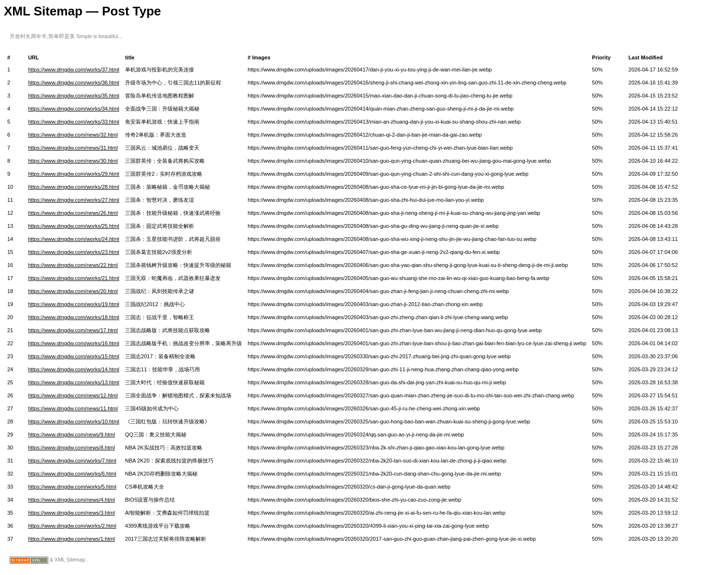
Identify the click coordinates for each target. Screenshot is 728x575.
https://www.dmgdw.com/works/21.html (74, 278)
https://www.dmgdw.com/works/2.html (72, 526)
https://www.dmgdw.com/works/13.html (74, 382)
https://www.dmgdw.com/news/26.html (73, 213)
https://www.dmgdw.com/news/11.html (73, 408)
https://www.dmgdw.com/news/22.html (73, 265)
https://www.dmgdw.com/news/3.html (71, 513)
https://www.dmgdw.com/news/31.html (73, 148)
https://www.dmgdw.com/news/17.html (73, 330)
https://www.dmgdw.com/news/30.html (73, 161)
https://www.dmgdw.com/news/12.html (73, 395)
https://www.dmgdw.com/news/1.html (71, 539)
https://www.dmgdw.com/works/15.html (74, 356)
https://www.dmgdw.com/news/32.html (73, 135)
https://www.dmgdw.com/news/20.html (73, 291)
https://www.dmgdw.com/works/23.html (74, 252)
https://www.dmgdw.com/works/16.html (74, 343)
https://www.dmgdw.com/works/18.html (74, 317)
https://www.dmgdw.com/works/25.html (74, 226)
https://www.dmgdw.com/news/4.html (71, 500)
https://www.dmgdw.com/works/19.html (74, 304)
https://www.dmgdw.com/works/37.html (74, 70)
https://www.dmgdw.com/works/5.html (72, 487)
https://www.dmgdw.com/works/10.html (74, 421)
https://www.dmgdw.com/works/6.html (72, 474)
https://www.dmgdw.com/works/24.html (74, 239)
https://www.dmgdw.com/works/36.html (74, 83)
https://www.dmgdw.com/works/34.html (74, 109)
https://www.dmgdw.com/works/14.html (74, 369)
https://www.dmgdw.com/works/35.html (74, 96)
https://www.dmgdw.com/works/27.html (74, 200)
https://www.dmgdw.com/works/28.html (74, 187)
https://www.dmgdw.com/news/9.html (71, 435)
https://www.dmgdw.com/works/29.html (74, 174)
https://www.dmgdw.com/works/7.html (72, 461)
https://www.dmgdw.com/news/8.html (71, 448)
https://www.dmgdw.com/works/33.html (74, 122)
